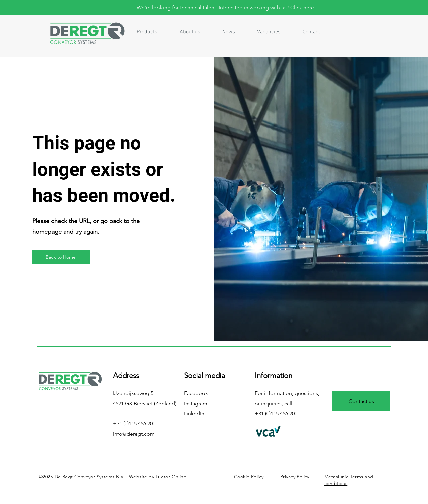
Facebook (196, 393)
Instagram (196, 403)
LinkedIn (194, 413)
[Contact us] (361, 401)
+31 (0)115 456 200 (134, 424)
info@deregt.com (134, 434)
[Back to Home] (61, 257)
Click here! (303, 8)
